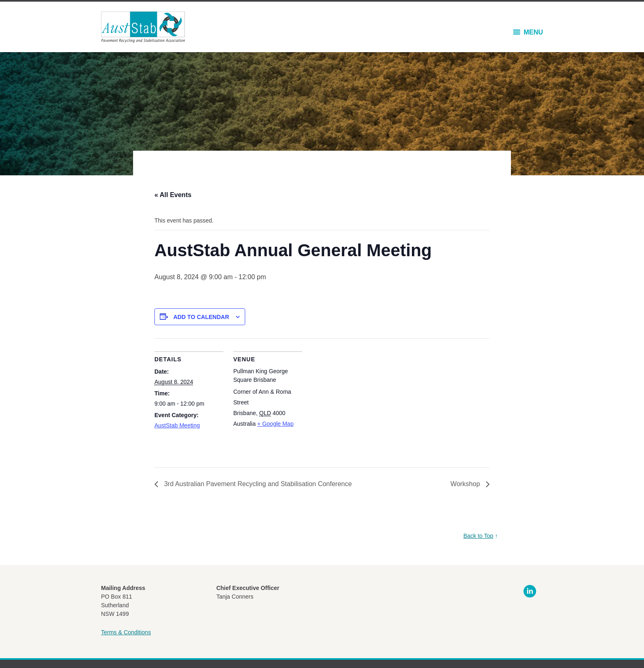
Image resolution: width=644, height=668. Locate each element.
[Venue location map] (355, 395)
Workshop (466, 484)
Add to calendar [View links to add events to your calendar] (201, 317)
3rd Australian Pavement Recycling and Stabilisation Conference (257, 484)
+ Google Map (275, 424)
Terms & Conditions (126, 632)
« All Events (173, 195)
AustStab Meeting (177, 425)
